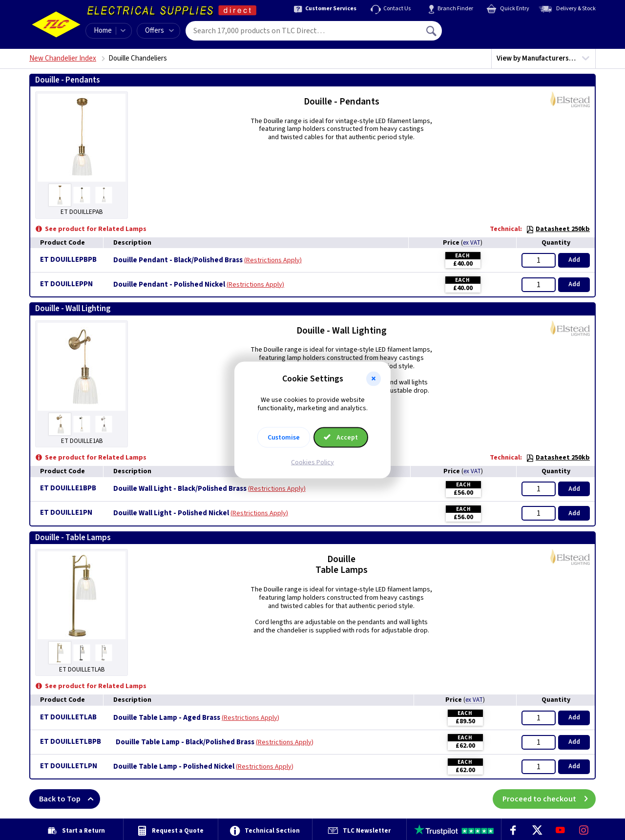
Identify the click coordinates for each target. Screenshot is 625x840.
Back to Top (70, 799)
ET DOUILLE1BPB (68, 488)
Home (103, 31)
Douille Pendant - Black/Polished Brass (178, 260)
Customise (284, 437)
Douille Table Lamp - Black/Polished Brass (185, 742)
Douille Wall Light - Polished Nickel (171, 513)
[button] (374, 379)
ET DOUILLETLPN (69, 766)
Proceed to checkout (549, 799)
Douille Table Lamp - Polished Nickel (174, 767)
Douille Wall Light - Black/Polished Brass (180, 489)
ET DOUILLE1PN (66, 513)
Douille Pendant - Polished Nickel (169, 285)
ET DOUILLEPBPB (68, 260)
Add (574, 260)
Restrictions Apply (273, 260)
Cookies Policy (312, 462)
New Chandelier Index (63, 58)
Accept (341, 437)
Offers (159, 31)
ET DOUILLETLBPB (71, 742)
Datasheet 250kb (558, 229)
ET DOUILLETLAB (68, 717)
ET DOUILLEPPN (66, 284)
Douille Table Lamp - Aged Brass (167, 718)
